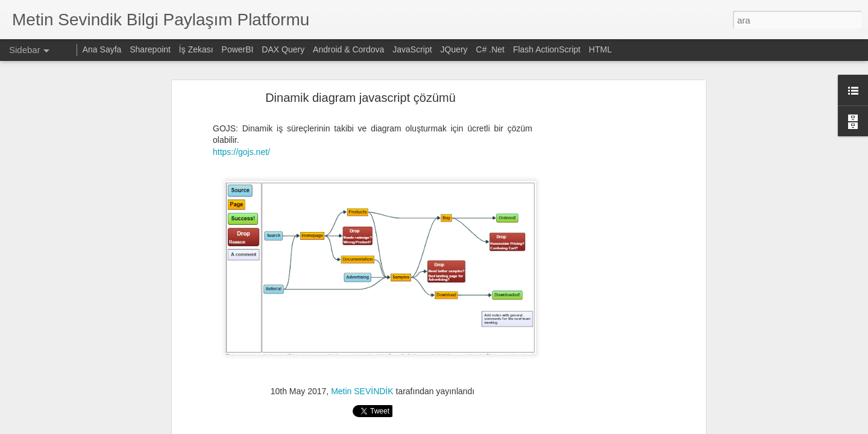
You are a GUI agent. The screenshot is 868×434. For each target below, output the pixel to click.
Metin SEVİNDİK (362, 352)
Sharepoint (150, 49)
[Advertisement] (599, 248)
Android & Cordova (348, 49)
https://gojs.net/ (241, 113)
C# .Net (490, 49)
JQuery (454, 49)
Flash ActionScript (547, 49)
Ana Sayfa (102, 49)
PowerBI (238, 49)
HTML (600, 49)
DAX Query (283, 49)
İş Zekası (196, 49)
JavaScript (412, 49)
